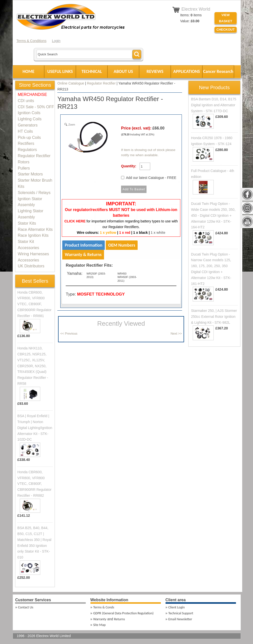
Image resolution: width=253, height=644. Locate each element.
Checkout (226, 30)
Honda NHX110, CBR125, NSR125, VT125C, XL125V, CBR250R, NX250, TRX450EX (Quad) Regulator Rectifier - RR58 (33, 366)
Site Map (99, 625)
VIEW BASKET (225, 18)
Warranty (100, 619)
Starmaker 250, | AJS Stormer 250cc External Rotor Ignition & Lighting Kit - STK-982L (214, 317)
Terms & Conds (104, 607)
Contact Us (26, 607)
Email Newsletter (180, 619)
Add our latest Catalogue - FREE (151, 178)
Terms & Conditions (32, 41)
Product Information (84, 245)
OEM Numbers (122, 245)
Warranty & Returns (83, 255)
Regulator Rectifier (101, 83)
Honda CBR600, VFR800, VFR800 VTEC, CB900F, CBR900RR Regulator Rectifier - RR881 (34, 304)
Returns (119, 619)
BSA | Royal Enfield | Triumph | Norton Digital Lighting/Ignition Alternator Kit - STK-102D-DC (35, 428)
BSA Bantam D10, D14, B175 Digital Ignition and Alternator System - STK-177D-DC (214, 105)
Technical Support (181, 613)
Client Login (176, 607)
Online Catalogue (71, 83)
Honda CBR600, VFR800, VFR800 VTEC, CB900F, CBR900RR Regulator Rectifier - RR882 (34, 484)
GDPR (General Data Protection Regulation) (123, 613)
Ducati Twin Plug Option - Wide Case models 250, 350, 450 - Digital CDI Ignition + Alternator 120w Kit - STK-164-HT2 (213, 215)
